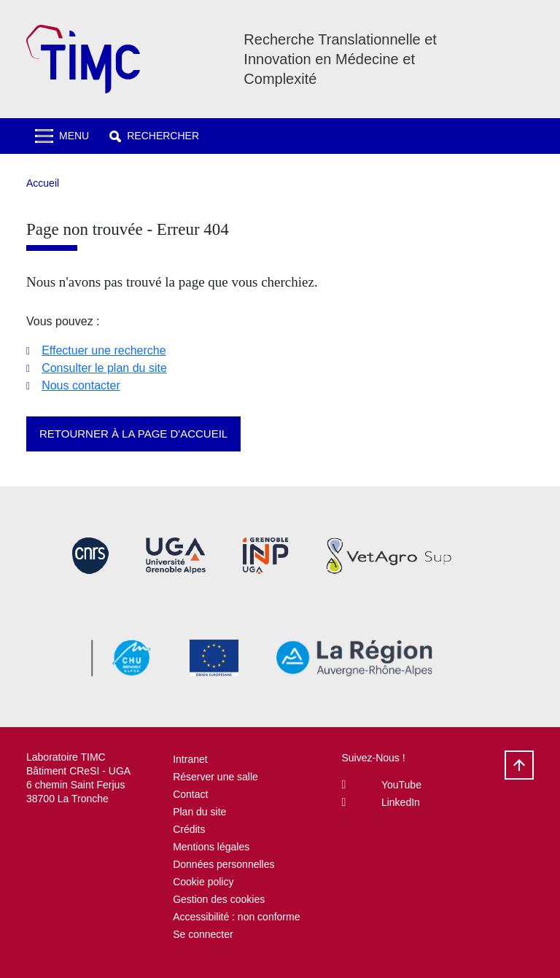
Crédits (189, 829)
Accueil (43, 183)
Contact (190, 794)
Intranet (190, 759)
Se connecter (203, 934)
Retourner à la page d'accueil (133, 434)
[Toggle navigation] (62, 136)
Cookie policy (203, 882)
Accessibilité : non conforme (236, 917)
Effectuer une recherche (104, 350)
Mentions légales (211, 847)
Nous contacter (81, 385)
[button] (154, 136)
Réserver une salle (215, 777)
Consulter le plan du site (104, 368)
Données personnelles (223, 864)
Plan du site (199, 812)
